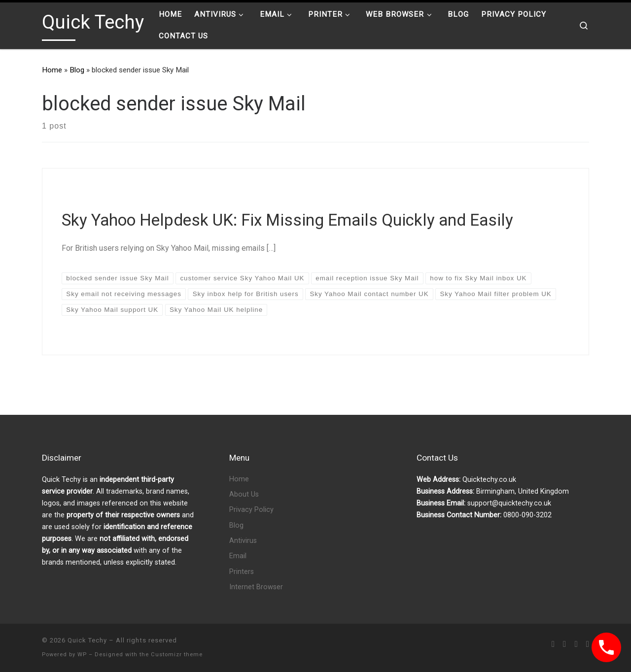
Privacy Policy (251, 510)
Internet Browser (256, 587)
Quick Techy (87, 640)
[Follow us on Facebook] (564, 644)
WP (82, 655)
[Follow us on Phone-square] (588, 644)
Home (52, 70)
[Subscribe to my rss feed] (553, 644)
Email (238, 556)
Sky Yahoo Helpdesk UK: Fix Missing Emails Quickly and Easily (287, 220)
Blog (77, 70)
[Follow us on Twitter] (576, 644)
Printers (242, 572)
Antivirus (243, 541)
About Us (244, 494)
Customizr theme (177, 655)
